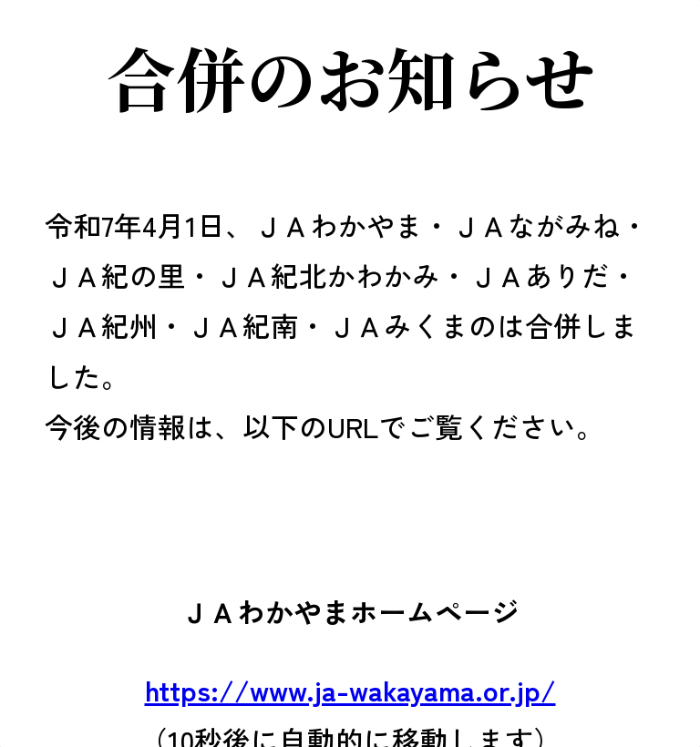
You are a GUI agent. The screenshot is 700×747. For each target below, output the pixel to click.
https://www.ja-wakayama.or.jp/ (350, 689)
